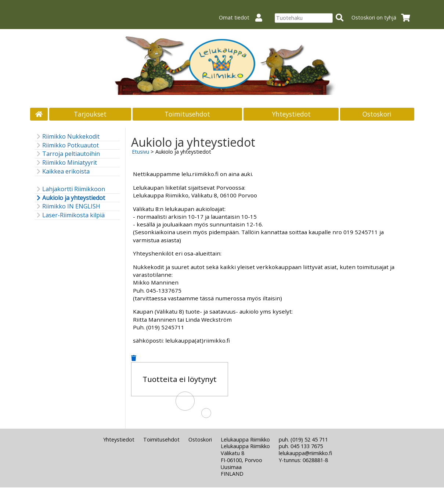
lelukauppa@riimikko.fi (305, 453)
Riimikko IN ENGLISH (68, 206)
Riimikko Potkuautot (67, 145)
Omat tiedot (243, 17)
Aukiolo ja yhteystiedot (70, 198)
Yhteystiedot (291, 114)
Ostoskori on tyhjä (383, 17)
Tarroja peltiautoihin (67, 154)
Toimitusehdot (187, 114)
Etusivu (140, 152)
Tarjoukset (90, 114)
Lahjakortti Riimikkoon (70, 189)
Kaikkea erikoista (62, 171)
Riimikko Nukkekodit (67, 137)
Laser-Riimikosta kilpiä (70, 215)
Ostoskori (377, 114)
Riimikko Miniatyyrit (66, 163)
